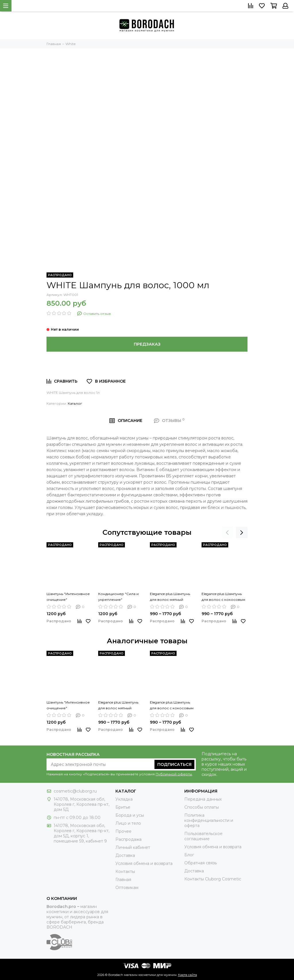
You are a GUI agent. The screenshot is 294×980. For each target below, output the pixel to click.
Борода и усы (130, 815)
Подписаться (174, 764)
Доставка (125, 855)
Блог (189, 855)
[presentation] (227, 532)
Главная (123, 880)
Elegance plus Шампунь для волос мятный (170, 597)
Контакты (125, 871)
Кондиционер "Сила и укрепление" (118, 597)
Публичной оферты (174, 774)
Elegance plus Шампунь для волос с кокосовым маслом (223, 597)
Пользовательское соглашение (203, 836)
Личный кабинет (133, 847)
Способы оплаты (202, 807)
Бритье (123, 807)
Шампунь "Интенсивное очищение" (68, 597)
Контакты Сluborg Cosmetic (213, 879)
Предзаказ (147, 344)
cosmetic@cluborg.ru (75, 791)
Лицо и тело (128, 823)
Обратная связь (201, 863)
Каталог (75, 403)
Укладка (124, 799)
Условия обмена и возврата (144, 863)
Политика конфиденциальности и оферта (209, 820)
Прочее (123, 831)
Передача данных (203, 799)
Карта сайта (187, 975)
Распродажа (128, 839)
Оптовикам (127, 888)
